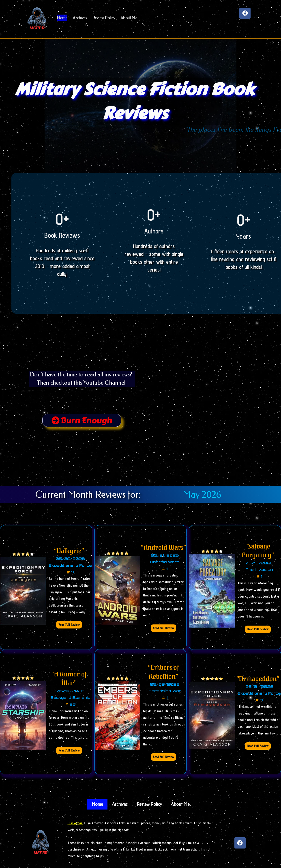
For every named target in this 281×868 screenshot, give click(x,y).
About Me (180, 804)
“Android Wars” (163, 548)
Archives (120, 804)
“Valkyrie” (69, 551)
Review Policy (149, 804)
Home (97, 804)
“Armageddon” (258, 679)
